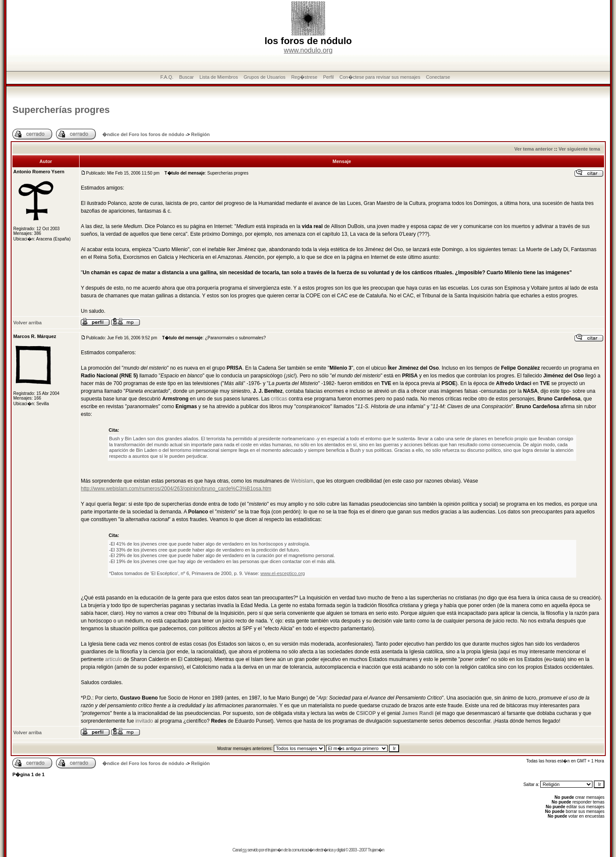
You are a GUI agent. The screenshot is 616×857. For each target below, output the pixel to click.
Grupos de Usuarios (265, 77)
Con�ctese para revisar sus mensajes (380, 77)
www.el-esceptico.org (283, 573)
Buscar (187, 77)
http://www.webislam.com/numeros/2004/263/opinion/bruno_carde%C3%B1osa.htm (176, 489)
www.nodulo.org (308, 50)
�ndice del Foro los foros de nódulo (143, 134)
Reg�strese (304, 77)
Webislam (302, 481)
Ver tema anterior (533, 149)
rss (244, 850)
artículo (114, 659)
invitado (144, 721)
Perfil (328, 77)
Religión (200, 134)
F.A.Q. (167, 77)
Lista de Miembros (219, 77)
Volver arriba (27, 323)
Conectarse (438, 77)
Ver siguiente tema (579, 149)
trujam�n (275, 850)
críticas (279, 399)
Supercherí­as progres (61, 110)
